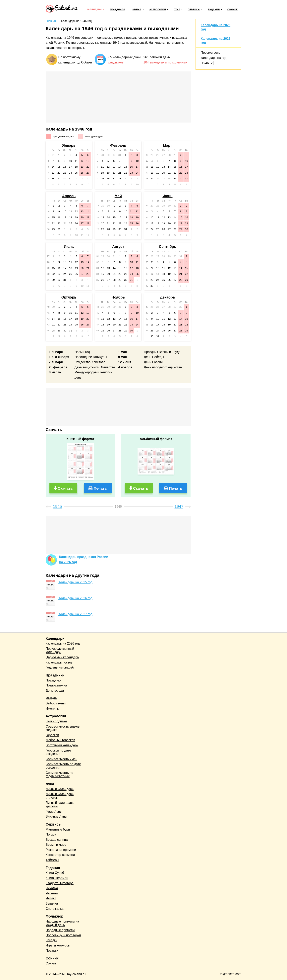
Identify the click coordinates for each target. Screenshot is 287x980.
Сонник (232, 10)
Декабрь (168, 297)
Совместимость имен (61, 759)
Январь (69, 145)
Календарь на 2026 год (75, 598)
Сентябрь (167, 247)
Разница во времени (61, 850)
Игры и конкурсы (58, 945)
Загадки (51, 940)
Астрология (158, 10)
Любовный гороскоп (60, 740)
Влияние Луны (56, 816)
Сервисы (194, 10)
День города (55, 691)
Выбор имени (56, 703)
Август (118, 247)
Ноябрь (118, 297)
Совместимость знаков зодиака (63, 728)
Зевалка (52, 903)
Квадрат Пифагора (60, 883)
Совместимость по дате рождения (63, 766)
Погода (51, 834)
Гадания (214, 10)
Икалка (51, 898)
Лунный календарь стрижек (60, 796)
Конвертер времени (60, 855)
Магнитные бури (58, 829)
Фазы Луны (54, 811)
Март (168, 145)
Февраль (118, 145)
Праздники (117, 10)
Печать (100, 488)
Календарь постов (59, 662)
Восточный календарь (62, 745)
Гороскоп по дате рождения (58, 752)
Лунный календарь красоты (60, 804)
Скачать (65, 488)
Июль (69, 247)
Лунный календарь (60, 789)
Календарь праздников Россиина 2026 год (84, 559)
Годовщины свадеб (60, 667)
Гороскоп (52, 735)
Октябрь (69, 297)
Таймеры (52, 860)
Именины (53, 709)
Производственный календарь (60, 650)
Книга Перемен (57, 878)
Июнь (167, 196)
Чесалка (52, 893)
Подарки (52, 951)
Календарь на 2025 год (75, 582)
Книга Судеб (55, 873)
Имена (137, 10)
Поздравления (56, 685)
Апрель (69, 196)
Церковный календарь (62, 657)
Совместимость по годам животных (59, 775)
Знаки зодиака (56, 721)
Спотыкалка (55, 909)
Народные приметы (60, 930)
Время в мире (56, 845)
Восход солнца (57, 840)
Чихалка (52, 888)
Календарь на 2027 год (75, 614)
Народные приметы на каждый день (62, 923)
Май (118, 196)
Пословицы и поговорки (63, 935)
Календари (94, 10)
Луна (177, 10)
